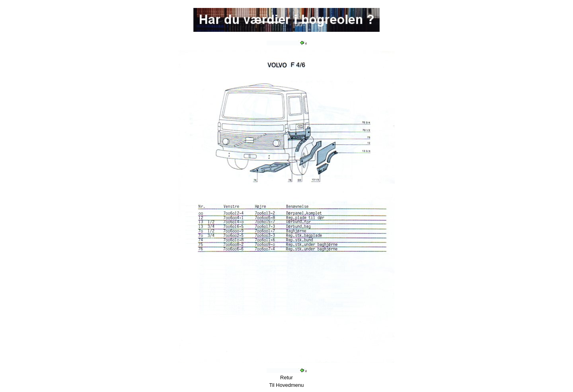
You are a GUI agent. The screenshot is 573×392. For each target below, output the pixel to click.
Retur (286, 377)
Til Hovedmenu (287, 385)
